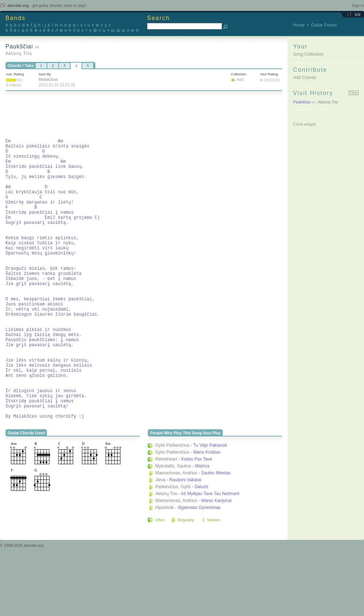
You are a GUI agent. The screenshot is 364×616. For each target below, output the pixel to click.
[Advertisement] (138, 116)
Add (240, 79)
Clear (354, 93)
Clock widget (304, 124)
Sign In (358, 5)
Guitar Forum (324, 25)
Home (299, 25)
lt (349, 15)
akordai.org (47, 5)
